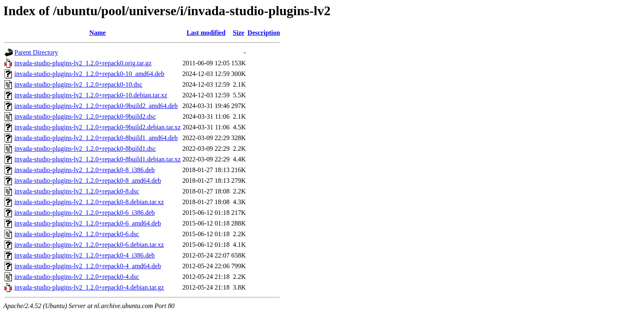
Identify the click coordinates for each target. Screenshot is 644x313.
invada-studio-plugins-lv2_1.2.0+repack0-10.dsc (78, 84)
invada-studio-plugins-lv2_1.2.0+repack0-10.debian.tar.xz (91, 95)
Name (97, 33)
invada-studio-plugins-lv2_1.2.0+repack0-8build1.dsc (85, 148)
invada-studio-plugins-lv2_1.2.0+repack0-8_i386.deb (85, 170)
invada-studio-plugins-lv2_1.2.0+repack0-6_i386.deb (85, 213)
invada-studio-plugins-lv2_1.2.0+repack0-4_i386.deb (85, 255)
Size (239, 33)
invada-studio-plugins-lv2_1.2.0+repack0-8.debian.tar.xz (89, 202)
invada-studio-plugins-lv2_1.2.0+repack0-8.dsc (77, 191)
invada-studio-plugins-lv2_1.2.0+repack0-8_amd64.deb (88, 181)
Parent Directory (36, 52)
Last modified (206, 33)
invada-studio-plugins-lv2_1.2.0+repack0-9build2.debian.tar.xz (98, 127)
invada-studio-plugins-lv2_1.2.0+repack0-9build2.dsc (85, 116)
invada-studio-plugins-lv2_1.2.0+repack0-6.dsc (77, 234)
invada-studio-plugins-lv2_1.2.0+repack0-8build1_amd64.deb (96, 138)
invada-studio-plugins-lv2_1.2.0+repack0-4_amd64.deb (88, 266)
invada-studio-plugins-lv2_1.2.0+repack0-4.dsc (77, 277)
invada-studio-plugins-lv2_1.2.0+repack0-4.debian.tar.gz (89, 287)
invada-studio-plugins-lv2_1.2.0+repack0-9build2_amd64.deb (96, 106)
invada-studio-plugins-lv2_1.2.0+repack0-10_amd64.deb (89, 74)
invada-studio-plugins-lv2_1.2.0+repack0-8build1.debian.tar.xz (98, 159)
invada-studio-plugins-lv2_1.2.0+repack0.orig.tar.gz (83, 63)
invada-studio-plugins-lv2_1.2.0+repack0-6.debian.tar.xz (89, 245)
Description (264, 33)
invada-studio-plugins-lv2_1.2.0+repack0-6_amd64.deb (88, 223)
